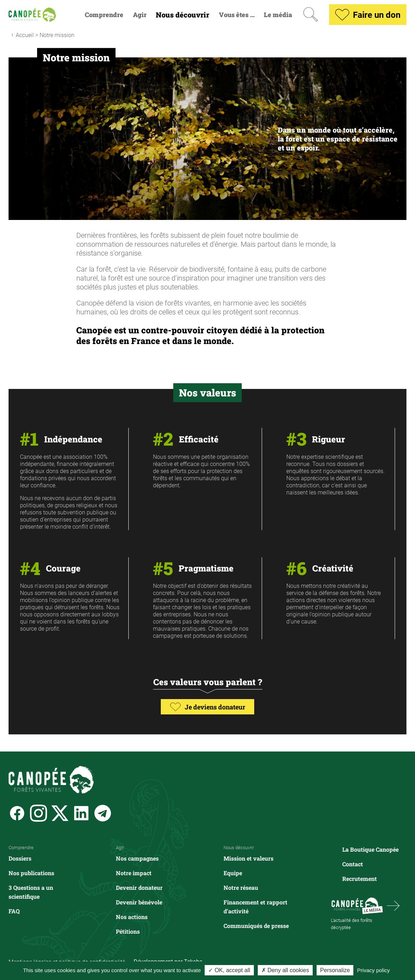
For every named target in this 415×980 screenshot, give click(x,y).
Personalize (335, 970)
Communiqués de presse (256, 926)
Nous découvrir (183, 15)
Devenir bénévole (139, 902)
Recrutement (360, 879)
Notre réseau (241, 887)
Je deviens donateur (207, 707)
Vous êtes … (237, 15)
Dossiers (20, 858)
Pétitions (128, 931)
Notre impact (134, 873)
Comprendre (104, 15)
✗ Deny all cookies (285, 970)
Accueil (25, 35)
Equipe (233, 873)
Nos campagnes (137, 858)
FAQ (14, 911)
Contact (353, 864)
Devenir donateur (139, 887)
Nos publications (31, 873)
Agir (140, 15)
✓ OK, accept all (229, 970)
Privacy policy (374, 970)
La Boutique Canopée (370, 849)
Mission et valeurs (249, 858)
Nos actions (132, 917)
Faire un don (368, 15)
